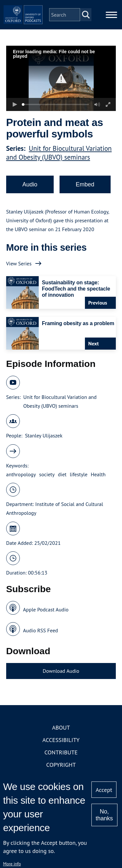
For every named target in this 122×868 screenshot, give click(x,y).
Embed (85, 184)
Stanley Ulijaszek (44, 435)
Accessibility (61, 740)
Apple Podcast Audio (46, 609)
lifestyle (78, 474)
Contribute (61, 752)
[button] (61, 79)
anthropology (21, 474)
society (47, 474)
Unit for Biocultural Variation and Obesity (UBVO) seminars (59, 153)
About (61, 727)
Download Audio (61, 671)
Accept (104, 790)
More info (12, 864)
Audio (30, 184)
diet (62, 474)
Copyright (61, 765)
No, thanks (104, 815)
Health (98, 474)
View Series (19, 263)
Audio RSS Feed (41, 630)
